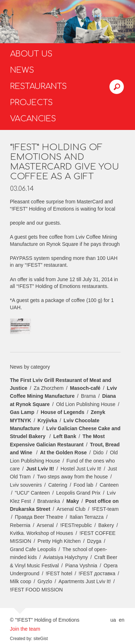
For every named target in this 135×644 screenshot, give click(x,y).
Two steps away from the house (73, 477)
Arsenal (45, 525)
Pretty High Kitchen (59, 541)
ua (113, 620)
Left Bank (65, 436)
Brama (88, 396)
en (122, 620)
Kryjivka (47, 420)
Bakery (106, 525)
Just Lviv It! (40, 469)
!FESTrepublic (76, 525)
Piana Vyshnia (81, 566)
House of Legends (62, 412)
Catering (58, 485)
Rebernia (20, 525)
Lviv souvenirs (26, 485)
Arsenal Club (71, 509)
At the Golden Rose (63, 452)
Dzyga (94, 541)
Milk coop (21, 581)
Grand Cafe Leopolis (33, 549)
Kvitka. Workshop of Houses (42, 533)
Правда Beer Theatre (39, 517)
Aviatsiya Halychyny (66, 557)
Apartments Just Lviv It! (85, 581)
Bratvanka (49, 501)
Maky (73, 501)
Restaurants (39, 86)
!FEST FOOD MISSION (37, 590)
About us (31, 54)
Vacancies (33, 119)
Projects (31, 103)
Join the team (25, 629)
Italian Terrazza (87, 517)
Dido (98, 452)
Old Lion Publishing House (86, 404)
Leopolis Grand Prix (78, 493)
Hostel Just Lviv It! (81, 469)
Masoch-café (85, 388)
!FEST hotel (59, 573)
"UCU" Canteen (32, 493)
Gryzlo (45, 581)
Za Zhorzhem (48, 388)
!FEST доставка (97, 573)
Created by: (21, 639)
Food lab (83, 485)
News (22, 70)
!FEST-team (105, 509)
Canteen (109, 485)
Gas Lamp (22, 412)
